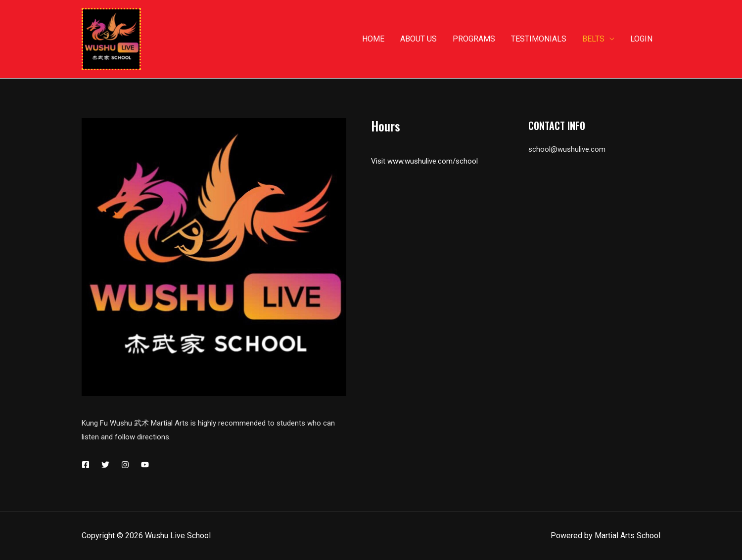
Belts (593, 39)
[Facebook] (86, 465)
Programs (474, 39)
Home (373, 39)
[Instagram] (125, 465)
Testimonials (539, 39)
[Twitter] (105, 465)
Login (641, 39)
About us (418, 39)
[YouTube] (145, 465)
